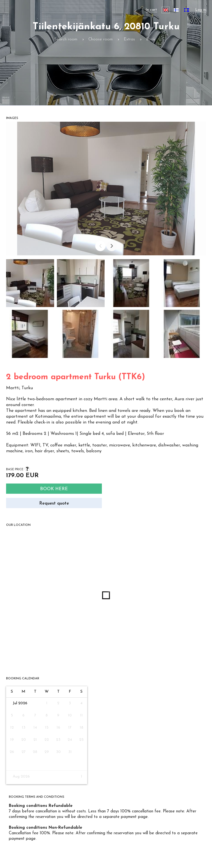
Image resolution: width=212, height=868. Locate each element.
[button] (30, 285)
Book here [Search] (54, 489)
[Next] (112, 246)
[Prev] (100, 246)
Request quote (54, 503)
